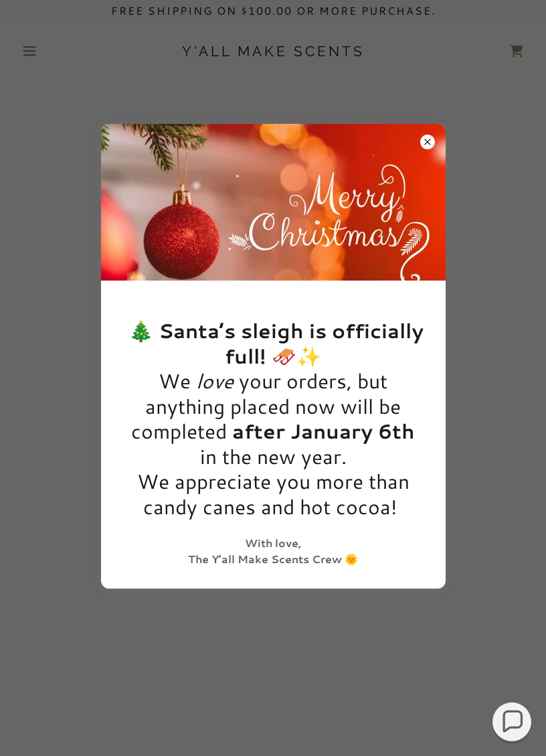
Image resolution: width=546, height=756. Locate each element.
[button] (512, 722)
